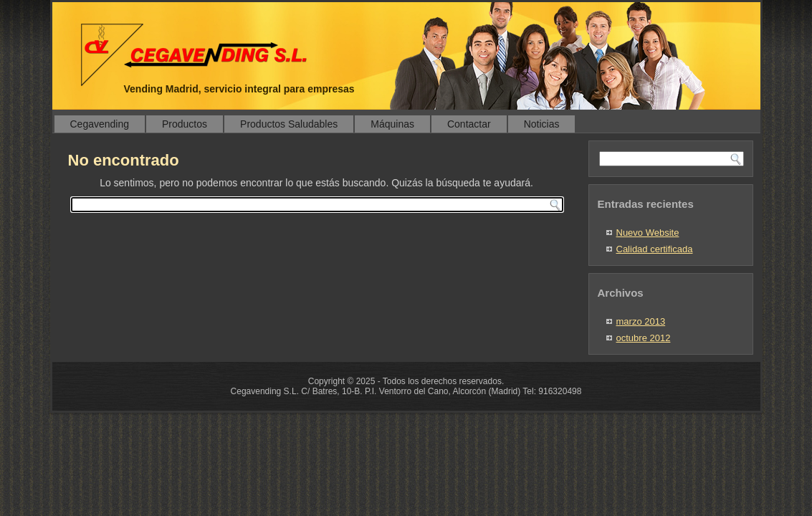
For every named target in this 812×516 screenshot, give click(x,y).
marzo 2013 (641, 321)
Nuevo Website (648, 233)
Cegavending (100, 124)
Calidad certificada (655, 249)
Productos (185, 124)
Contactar (469, 124)
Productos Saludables (289, 124)
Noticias (542, 124)
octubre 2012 (644, 338)
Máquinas (392, 124)
